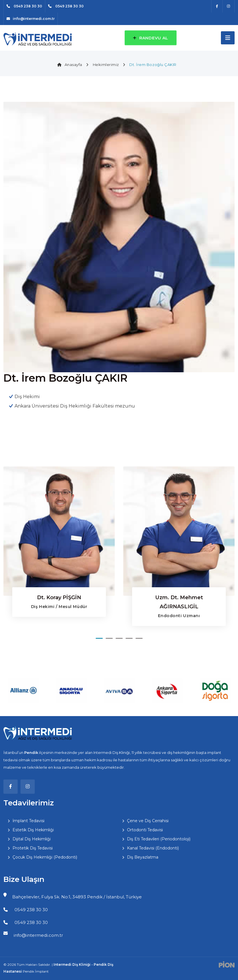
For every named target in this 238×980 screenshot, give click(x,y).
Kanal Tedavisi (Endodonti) (153, 848)
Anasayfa (70, 65)
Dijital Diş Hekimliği (32, 839)
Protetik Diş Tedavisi (33, 848)
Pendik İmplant (36, 971)
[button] (99, 638)
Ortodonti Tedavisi (145, 830)
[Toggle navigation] (228, 38)
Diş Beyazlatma (143, 857)
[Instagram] (228, 6)
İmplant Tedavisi (28, 821)
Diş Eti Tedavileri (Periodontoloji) (159, 839)
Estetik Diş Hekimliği (33, 830)
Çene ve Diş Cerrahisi (148, 821)
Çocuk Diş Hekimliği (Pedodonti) (45, 857)
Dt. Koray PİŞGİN (59, 597)
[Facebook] (217, 6)
